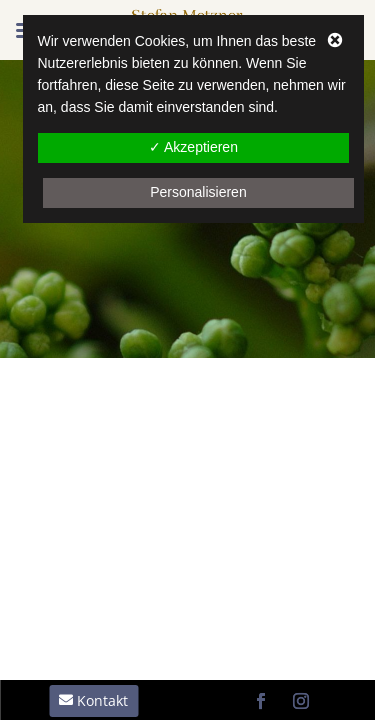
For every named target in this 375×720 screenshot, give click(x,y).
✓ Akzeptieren (193, 147)
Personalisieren (198, 192)
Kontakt (102, 700)
